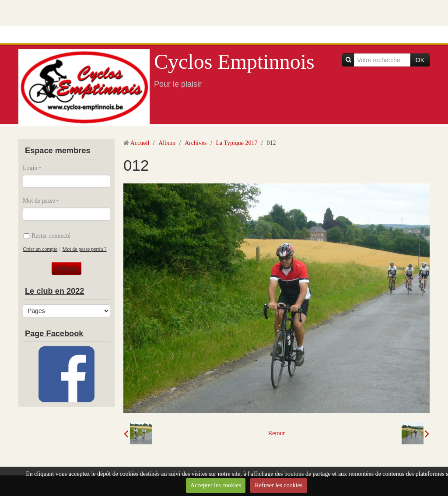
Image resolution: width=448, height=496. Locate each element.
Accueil (140, 143)
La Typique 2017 (236, 143)
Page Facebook (54, 334)
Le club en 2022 (54, 291)
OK (420, 60)
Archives (196, 143)
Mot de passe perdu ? (85, 249)
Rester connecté (47, 236)
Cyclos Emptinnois (234, 62)
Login (30, 168)
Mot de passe (39, 201)
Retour (276, 433)
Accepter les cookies (216, 485)
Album (167, 143)
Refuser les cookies (278, 485)
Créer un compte (40, 249)
